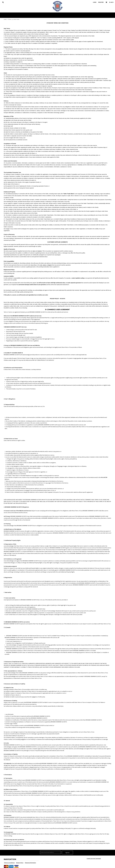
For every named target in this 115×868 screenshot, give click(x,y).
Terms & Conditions (9, 863)
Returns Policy (20, 863)
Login (95, 2)
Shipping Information (30, 863)
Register (101, 2)
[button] (3, 2)
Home (5, 19)
